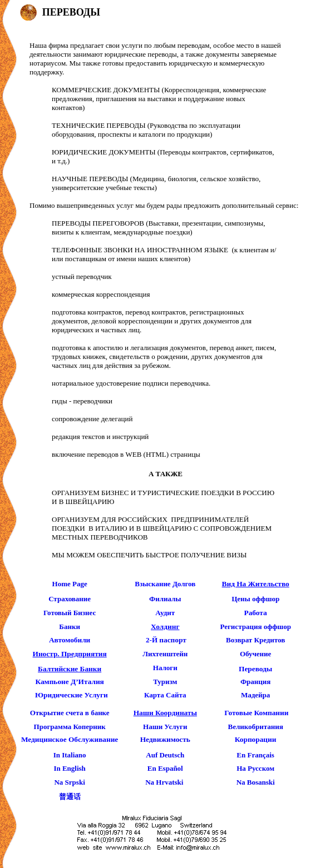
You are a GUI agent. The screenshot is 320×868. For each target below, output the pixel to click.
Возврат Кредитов (255, 640)
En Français (255, 755)
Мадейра (255, 695)
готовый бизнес (70, 613)
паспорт (173, 640)
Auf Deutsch (165, 755)
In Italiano (70, 755)
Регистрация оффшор (255, 627)
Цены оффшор (255, 599)
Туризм (165, 682)
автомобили (70, 640)
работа (256, 613)
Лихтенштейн (165, 654)
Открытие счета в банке (70, 713)
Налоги (165, 668)
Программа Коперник (70, 727)
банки (70, 627)
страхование (70, 599)
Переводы (255, 669)
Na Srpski (69, 782)
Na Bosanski (256, 782)
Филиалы (165, 599)
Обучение (255, 654)
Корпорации (256, 739)
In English (69, 768)
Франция (255, 682)
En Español (165, 768)
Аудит (165, 613)
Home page (70, 584)
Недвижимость (165, 739)
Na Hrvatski (164, 782)
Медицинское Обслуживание (70, 739)
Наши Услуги (165, 727)
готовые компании (256, 713)
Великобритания (255, 727)
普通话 (70, 797)
